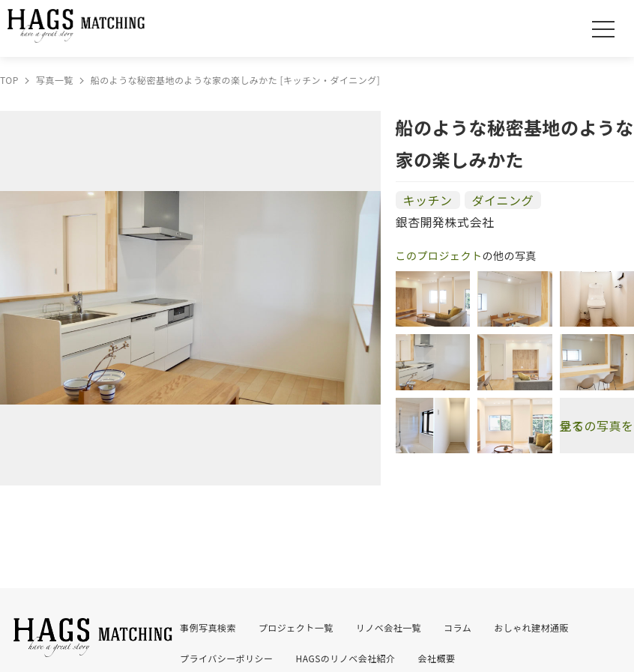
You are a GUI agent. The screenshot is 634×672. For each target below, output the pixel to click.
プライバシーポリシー (227, 658)
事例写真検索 (208, 627)
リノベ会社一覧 (389, 627)
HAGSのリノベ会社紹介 (346, 658)
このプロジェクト (439, 255)
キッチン (428, 200)
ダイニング (503, 200)
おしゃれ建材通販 (531, 627)
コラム (458, 627)
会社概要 (437, 658)
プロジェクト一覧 (296, 627)
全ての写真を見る (597, 426)
